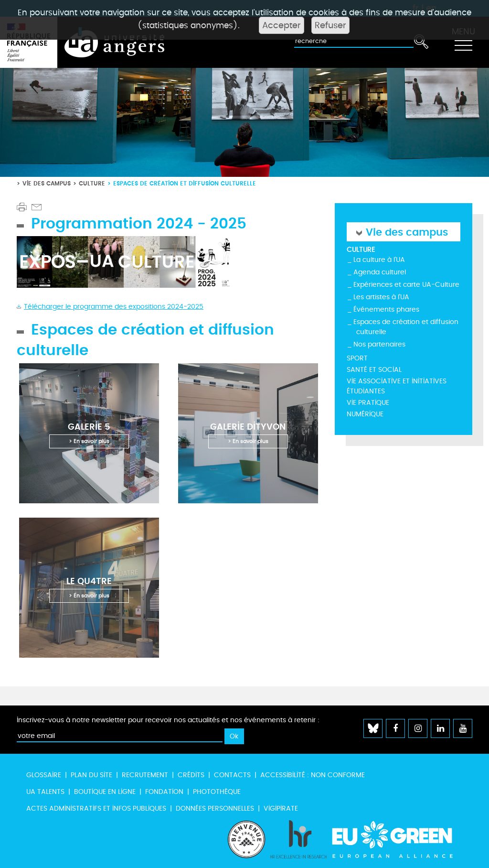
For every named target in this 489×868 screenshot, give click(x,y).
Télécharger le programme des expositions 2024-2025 (114, 307)
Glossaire (44, 775)
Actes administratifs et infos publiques (96, 808)
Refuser (330, 25)
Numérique (365, 414)
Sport (357, 358)
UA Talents (45, 792)
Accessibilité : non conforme (313, 775)
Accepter (282, 25)
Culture (92, 183)
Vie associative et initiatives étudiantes (397, 386)
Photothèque (217, 792)
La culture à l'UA (379, 260)
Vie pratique (368, 403)
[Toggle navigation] (463, 43)
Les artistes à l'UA (381, 297)
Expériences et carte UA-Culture (406, 285)
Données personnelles (215, 808)
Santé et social (374, 370)
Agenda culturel (380, 272)
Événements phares (386, 309)
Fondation (164, 792)
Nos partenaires (379, 344)
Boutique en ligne (105, 792)
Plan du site (91, 775)
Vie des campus (47, 183)
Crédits (191, 775)
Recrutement (145, 775)
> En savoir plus (89, 441)
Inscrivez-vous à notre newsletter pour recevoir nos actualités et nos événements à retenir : (168, 720)
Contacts (232, 775)
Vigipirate (281, 808)
